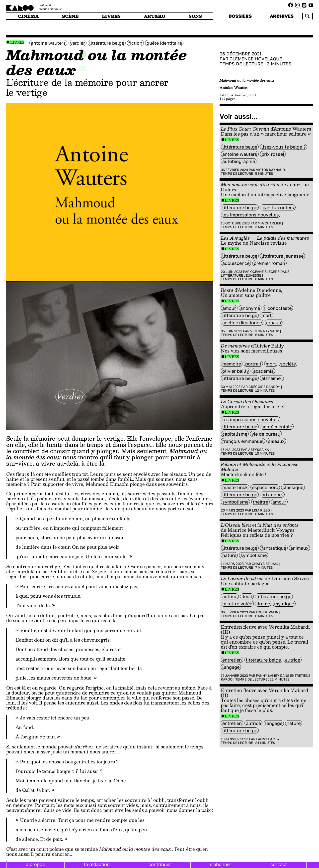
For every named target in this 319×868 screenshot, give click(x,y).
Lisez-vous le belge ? (283, 147)
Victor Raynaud (270, 170)
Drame (263, 604)
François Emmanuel (243, 441)
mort (267, 315)
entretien (232, 660)
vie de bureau (266, 434)
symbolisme (235, 502)
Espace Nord (265, 487)
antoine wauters (48, 43)
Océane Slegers (265, 272)
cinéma (28, 16)
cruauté (274, 323)
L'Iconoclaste (278, 308)
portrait (253, 364)
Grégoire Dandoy (264, 387)
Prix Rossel (273, 154)
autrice (230, 596)
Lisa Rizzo (261, 510)
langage (231, 667)
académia (263, 371)
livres (111, 16)
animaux (299, 548)
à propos (35, 864)
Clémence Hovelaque (256, 59)
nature (229, 555)
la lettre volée (237, 604)
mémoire (232, 364)
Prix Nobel (272, 495)
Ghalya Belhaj (265, 564)
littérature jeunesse (282, 256)
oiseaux (276, 441)
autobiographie (239, 161)
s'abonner (221, 864)
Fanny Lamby (268, 676)
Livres (17, 42)
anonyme (250, 308)
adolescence (236, 263)
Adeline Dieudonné (242, 323)
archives (282, 16)
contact (279, 864)
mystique (284, 604)
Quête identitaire (164, 43)
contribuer (160, 864)
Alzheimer (272, 378)
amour (229, 308)
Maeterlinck (235, 487)
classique (293, 487)
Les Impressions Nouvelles (251, 215)
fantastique (274, 548)
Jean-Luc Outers (278, 207)
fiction (135, 43)
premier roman (269, 263)
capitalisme (235, 434)
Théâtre (260, 502)
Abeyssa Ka (259, 450)
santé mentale (277, 427)
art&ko (155, 16)
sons (195, 16)
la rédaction (97, 864)
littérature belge (107, 43)
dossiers (240, 16)
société (288, 364)
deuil (247, 596)
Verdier (78, 43)
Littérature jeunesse (241, 275)
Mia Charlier (269, 223)
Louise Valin (267, 612)
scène (70, 16)
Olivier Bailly (236, 371)
